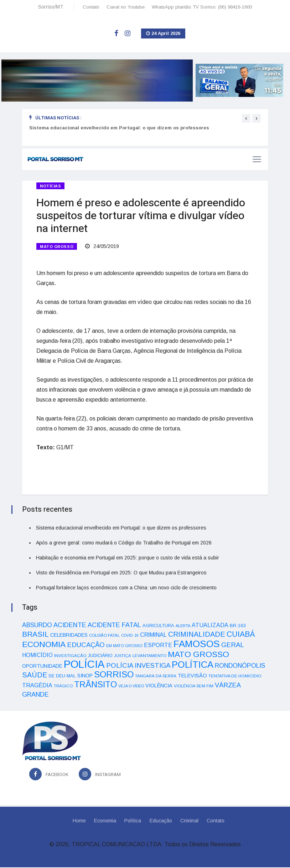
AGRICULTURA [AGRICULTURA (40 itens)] (158, 626)
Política (133, 821)
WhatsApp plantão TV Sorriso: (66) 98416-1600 (202, 7)
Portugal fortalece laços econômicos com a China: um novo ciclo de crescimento (126, 588)
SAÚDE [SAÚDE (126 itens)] (35, 676)
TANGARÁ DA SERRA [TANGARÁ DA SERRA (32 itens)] (156, 677)
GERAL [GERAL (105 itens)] (233, 645)
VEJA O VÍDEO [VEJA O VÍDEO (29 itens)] (131, 687)
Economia (105, 821)
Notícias (50, 186)
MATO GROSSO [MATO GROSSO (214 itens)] (198, 655)
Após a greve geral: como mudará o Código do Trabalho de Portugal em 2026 (124, 543)
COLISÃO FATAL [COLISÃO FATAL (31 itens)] (104, 636)
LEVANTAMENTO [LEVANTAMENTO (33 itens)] (149, 656)
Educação (161, 821)
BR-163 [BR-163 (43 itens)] (238, 626)
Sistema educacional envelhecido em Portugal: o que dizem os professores (119, 128)
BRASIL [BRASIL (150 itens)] (35, 635)
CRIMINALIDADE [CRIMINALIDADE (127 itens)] (197, 635)
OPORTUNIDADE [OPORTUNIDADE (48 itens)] (42, 667)
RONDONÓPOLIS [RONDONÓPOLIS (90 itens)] (240, 666)
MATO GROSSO (57, 247)
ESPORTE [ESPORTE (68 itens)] (158, 646)
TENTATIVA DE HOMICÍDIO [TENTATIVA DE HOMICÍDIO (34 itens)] (235, 676)
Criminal (190, 821)
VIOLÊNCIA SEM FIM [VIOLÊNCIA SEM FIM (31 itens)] (194, 687)
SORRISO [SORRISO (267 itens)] (114, 675)
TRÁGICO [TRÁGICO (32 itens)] (63, 687)
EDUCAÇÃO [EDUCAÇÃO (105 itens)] (86, 645)
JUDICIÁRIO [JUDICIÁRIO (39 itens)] (100, 656)
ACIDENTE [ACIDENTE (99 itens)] (70, 626)
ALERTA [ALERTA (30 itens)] (183, 626)
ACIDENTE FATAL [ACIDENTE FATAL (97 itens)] (114, 626)
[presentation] (246, 118)
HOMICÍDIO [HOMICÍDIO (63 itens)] (37, 656)
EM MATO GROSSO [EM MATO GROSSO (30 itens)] (124, 646)
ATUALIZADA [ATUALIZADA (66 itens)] (210, 626)
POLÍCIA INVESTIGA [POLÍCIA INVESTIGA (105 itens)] (138, 666)
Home (79, 821)
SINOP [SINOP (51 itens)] (85, 676)
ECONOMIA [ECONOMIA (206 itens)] (44, 645)
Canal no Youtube (126, 7)
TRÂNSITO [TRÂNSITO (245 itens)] (95, 685)
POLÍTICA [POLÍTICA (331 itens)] (193, 665)
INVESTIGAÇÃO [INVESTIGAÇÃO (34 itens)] (70, 656)
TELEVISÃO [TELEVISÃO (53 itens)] (192, 676)
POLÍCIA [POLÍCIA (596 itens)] (84, 665)
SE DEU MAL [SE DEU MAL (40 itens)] (62, 676)
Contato (91, 7)
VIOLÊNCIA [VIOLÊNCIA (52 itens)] (159, 686)
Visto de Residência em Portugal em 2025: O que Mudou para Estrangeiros (121, 573)
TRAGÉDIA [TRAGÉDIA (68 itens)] (37, 686)
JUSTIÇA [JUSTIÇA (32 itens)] (123, 656)
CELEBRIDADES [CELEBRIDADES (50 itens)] (69, 636)
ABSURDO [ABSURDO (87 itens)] (37, 626)
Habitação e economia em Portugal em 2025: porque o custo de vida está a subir (128, 558)
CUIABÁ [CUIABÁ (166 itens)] (241, 635)
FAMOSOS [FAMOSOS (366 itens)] (197, 645)
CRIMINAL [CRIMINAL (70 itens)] (153, 635)
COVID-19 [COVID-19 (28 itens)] (130, 636)
